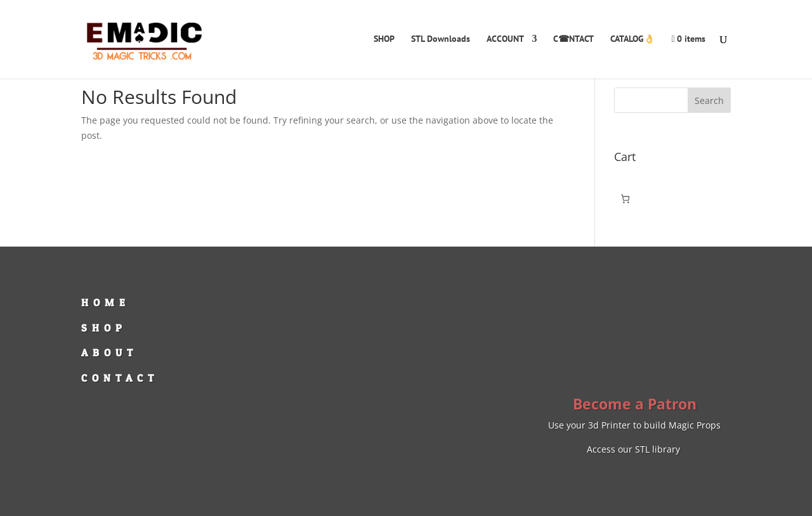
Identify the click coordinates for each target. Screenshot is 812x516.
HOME (106, 302)
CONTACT (120, 378)
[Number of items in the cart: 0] (625, 199)
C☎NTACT (573, 39)
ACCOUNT (505, 39)
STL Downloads (441, 39)
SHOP (384, 39)
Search (709, 100)
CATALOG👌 (632, 39)
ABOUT (109, 352)
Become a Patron (635, 404)
